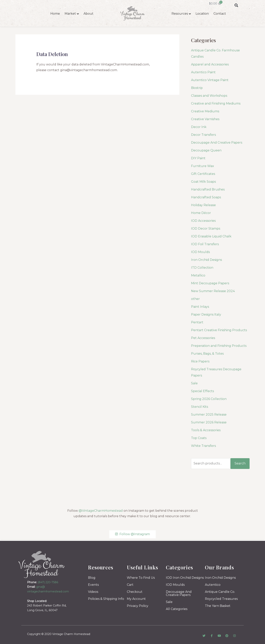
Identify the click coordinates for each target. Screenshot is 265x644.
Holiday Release (203, 205)
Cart (130, 585)
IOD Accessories (203, 221)
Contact (220, 14)
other (195, 299)
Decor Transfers (203, 135)
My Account (136, 599)
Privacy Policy (138, 606)
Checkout (135, 592)
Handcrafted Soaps (206, 197)
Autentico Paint (203, 72)
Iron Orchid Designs (206, 260)
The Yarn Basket (218, 606)
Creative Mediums (205, 111)
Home (55, 14)
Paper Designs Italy (206, 314)
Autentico (213, 585)
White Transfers (203, 446)
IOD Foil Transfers (205, 244)
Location (202, 14)
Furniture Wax (203, 166)
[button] (236, 5)
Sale (194, 383)
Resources (180, 14)
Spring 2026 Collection (209, 399)
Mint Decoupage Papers (210, 283)
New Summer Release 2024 (213, 291)
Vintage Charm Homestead (71, 634)
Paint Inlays (200, 307)
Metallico (198, 275)
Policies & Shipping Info (106, 599)
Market (70, 14)
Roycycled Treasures (221, 599)
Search (240, 463)
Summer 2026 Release (209, 422)
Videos (93, 592)
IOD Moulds (200, 252)
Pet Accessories (203, 338)
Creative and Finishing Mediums (216, 103)
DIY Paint (198, 158)
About (88, 14)
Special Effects (202, 391)
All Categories (177, 609)
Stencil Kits (200, 407)
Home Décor (201, 213)
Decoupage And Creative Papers (217, 143)
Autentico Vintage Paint (210, 80)
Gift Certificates (203, 174)
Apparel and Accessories (210, 64)
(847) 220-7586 (48, 582)
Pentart (197, 322)
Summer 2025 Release (209, 415)
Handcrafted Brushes (208, 189)
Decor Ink (199, 127)
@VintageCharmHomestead (101, 511)
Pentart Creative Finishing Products (219, 330)
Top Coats (199, 438)
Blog (92, 578)
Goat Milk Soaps (203, 182)
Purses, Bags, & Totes (207, 354)
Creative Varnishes (205, 119)
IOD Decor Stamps (206, 229)
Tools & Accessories (206, 430)
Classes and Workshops (209, 96)
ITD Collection (202, 268)
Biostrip (197, 88)
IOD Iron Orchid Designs (185, 578)
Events (93, 585)
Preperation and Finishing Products (219, 346)
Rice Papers (200, 361)
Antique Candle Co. (220, 592)
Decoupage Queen (206, 150)
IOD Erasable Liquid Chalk (211, 236)
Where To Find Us (141, 578)
